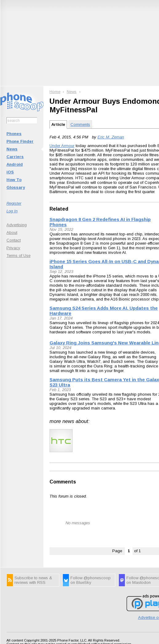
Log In (12, 211)
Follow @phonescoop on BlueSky (91, 580)
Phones (14, 134)
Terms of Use (18, 256)
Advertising (17, 225)
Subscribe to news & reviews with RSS (33, 580)
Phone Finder (20, 141)
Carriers (15, 157)
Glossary (16, 187)
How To (14, 180)
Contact (14, 240)
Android (15, 164)
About (12, 233)
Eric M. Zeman (111, 137)
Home (55, 92)
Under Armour (62, 146)
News (12, 149)
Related (59, 209)
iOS (10, 172)
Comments (80, 124)
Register (14, 203)
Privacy (13, 248)
